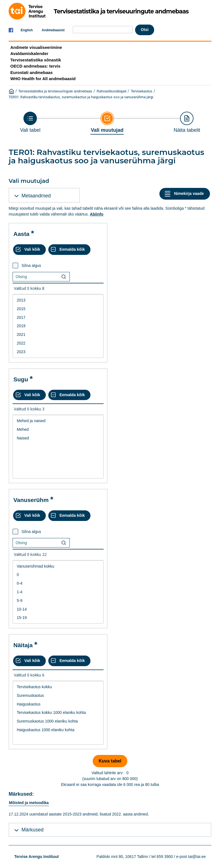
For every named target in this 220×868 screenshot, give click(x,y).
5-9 (58, 601)
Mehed (58, 430)
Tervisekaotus (141, 91)
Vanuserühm (31, 500)
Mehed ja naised (58, 421)
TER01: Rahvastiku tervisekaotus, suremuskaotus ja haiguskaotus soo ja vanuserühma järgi (81, 97)
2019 (58, 326)
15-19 (58, 618)
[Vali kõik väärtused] (29, 250)
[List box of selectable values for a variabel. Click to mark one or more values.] (58, 326)
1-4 (58, 592)
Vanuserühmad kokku (58, 566)
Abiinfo (97, 214)
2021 (58, 335)
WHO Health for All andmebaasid (43, 79)
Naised (58, 438)
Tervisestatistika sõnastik (36, 60)
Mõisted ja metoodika (29, 803)
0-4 (58, 583)
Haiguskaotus (58, 704)
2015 (58, 309)
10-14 (58, 609)
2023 (58, 352)
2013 (58, 300)
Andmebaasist (53, 30)
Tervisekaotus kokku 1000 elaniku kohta (58, 713)
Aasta (21, 234)
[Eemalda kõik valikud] (69, 250)
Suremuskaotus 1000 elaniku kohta (58, 721)
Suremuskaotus (58, 696)
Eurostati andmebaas (32, 72)
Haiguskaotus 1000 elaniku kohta (58, 730)
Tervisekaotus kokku (58, 687)
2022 (58, 343)
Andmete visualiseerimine (36, 47)
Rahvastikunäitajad (111, 91)
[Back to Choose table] (30, 122)
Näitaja (23, 645)
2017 (58, 318)
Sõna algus (31, 266)
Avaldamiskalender (29, 53)
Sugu (21, 379)
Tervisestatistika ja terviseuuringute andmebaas (55, 91)
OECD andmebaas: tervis (35, 66)
